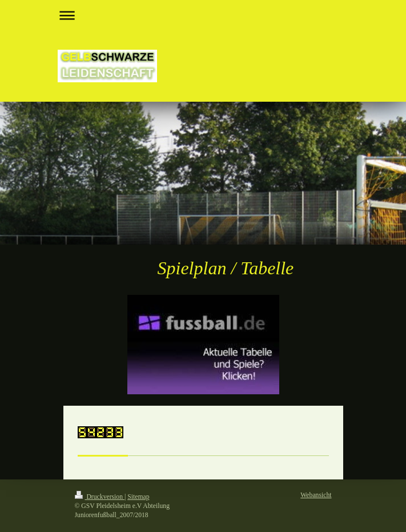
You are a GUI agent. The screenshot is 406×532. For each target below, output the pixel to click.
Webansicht (316, 495)
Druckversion (100, 497)
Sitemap (138, 497)
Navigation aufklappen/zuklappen (203, 15)
